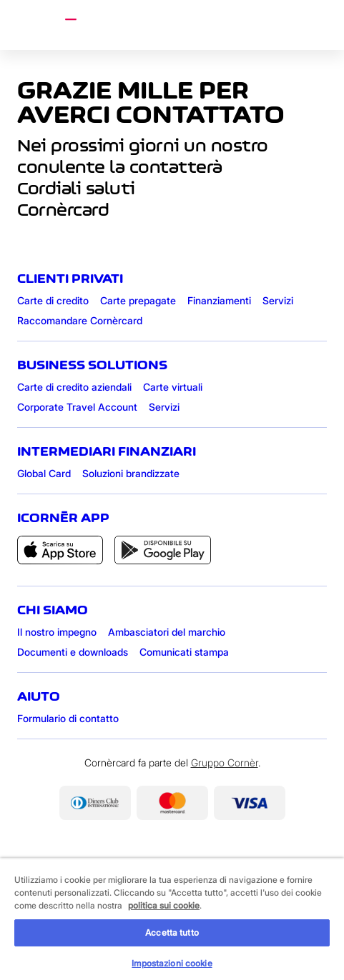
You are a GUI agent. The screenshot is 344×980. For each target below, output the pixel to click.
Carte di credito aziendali (74, 387)
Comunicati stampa (184, 652)
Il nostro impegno (57, 632)
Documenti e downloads (73, 652)
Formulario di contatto (68, 718)
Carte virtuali (173, 387)
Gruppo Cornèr (225, 762)
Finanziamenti (219, 300)
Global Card (44, 473)
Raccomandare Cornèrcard (80, 320)
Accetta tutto (172, 932)
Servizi (278, 300)
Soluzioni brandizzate (131, 473)
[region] (172, 919)
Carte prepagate (138, 300)
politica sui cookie (164, 905)
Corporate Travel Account (77, 407)
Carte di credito (53, 300)
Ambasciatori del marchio (167, 632)
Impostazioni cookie (172, 963)
